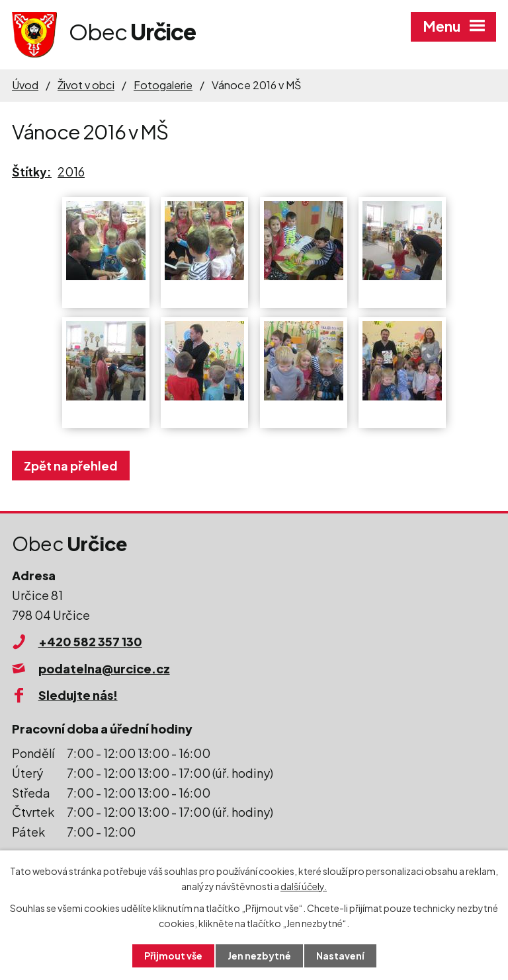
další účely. (304, 886)
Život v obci (86, 85)
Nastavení (340, 956)
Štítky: (32, 171)
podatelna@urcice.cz (104, 668)
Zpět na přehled (71, 466)
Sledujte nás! (78, 695)
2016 (71, 171)
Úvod (25, 85)
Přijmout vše (173, 956)
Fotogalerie (163, 85)
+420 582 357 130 (90, 641)
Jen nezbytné (259, 956)
